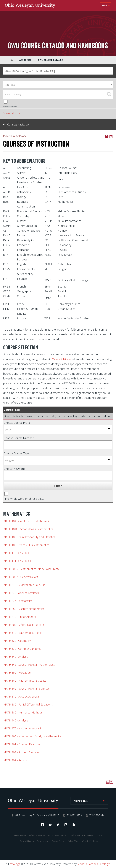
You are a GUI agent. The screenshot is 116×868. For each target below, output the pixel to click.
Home (12, 60)
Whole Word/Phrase (10, 106)
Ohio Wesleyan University (30, 6)
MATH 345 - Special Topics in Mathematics (29, 665)
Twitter (58, 825)
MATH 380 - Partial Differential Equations (28, 704)
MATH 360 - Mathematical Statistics (25, 680)
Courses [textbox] (10, 85)
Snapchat (74, 825)
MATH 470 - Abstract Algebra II (22, 728)
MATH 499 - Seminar (16, 760)
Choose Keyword (14, 469)
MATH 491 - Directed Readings (22, 744)
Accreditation (20, 835)
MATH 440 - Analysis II (17, 720)
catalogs (15, 864)
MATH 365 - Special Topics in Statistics (27, 688)
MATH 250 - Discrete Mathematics (24, 609)
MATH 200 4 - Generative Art (21, 577)
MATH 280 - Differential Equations (24, 625)
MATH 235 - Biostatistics (18, 601)
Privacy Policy (58, 841)
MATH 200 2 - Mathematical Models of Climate (32, 569)
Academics (26, 60)
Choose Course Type (16, 453)
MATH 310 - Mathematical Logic (23, 633)
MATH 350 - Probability (18, 672)
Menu (104, 5)
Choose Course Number (19, 438)
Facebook (42, 825)
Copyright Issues (27, 841)
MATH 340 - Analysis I (17, 657)
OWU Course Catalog (51, 60)
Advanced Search (12, 113)
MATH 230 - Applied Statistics (21, 593)
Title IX (99, 835)
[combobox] (58, 71)
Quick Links (81, 801)
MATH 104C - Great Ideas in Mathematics (28, 529)
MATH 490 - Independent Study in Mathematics (33, 736)
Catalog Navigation (19, 124)
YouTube (50, 825)
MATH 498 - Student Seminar (22, 752)
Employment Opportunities (81, 835)
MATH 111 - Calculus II (17, 561)
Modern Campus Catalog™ (94, 864)
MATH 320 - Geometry (17, 641)
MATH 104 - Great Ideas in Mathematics (28, 521)
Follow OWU (73, 841)
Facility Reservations (57, 835)
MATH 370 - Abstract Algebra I (22, 696)
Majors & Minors (62, 359)
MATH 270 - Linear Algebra (20, 617)
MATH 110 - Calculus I (17, 553)
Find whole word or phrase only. (24, 499)
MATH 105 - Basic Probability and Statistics (29, 537)
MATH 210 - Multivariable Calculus (24, 585)
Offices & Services (37, 835)
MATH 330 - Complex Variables (22, 649)
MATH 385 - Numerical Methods (23, 712)
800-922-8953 (74, 815)
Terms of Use (43, 841)
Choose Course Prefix (17, 423)
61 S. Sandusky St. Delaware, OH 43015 (37, 815)
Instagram (66, 825)
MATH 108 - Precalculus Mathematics (26, 545)
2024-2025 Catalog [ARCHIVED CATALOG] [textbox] (30, 71)
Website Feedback (90, 841)
